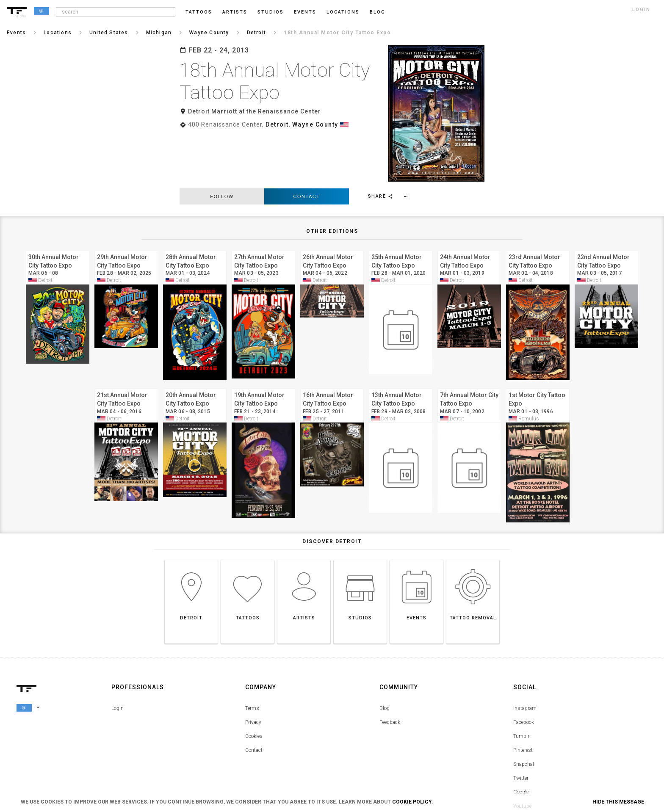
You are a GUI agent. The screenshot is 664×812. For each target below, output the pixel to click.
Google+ (522, 737)
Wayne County (315, 124)
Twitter (521, 723)
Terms (252, 653)
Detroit (277, 124)
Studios (271, 12)
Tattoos (199, 12)
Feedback (390, 667)
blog (378, 12)
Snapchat (524, 709)
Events (305, 12)
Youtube (522, 751)
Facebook (524, 667)
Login (118, 653)
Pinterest (523, 695)
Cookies (254, 681)
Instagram (525, 653)
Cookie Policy (412, 802)
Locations (343, 12)
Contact (307, 141)
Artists (235, 12)
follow (222, 141)
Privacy (253, 667)
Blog (385, 653)
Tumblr (521, 681)
